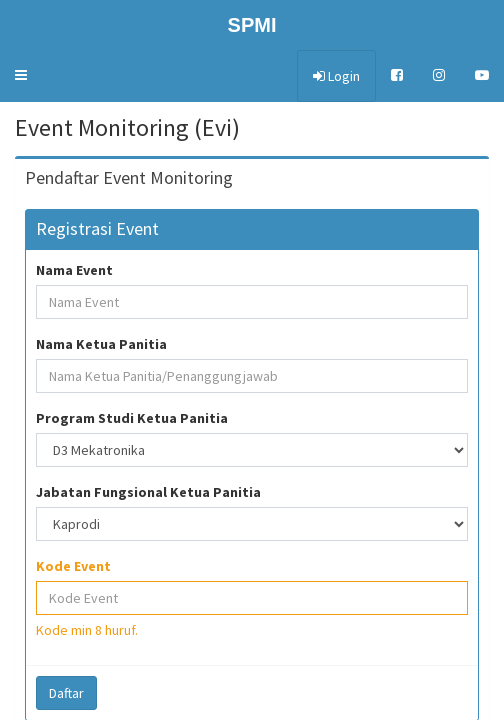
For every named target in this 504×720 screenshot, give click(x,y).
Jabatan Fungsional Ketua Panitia (148, 492)
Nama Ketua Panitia (101, 344)
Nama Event (74, 270)
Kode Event (73, 566)
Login (336, 76)
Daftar (66, 693)
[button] (21, 75)
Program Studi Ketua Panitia (132, 418)
